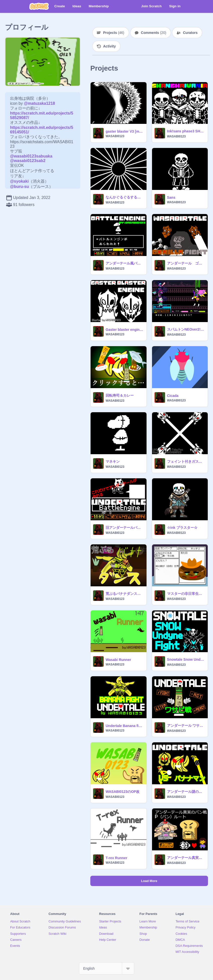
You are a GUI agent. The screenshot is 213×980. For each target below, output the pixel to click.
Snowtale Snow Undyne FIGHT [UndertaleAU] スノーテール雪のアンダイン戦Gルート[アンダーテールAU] (186, 659)
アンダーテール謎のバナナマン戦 (186, 792)
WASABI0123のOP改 (123, 792)
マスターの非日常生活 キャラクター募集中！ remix (186, 594)
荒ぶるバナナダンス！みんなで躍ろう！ (125, 594)
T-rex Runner (116, 858)
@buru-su (19, 187)
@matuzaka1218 (39, 103)
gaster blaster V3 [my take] (125, 131)
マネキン (113, 461)
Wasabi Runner (118, 660)
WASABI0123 (115, 136)
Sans (171, 197)
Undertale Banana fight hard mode (125, 726)
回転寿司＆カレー (120, 395)
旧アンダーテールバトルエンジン (125, 528)
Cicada (173, 396)
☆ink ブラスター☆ (182, 528)
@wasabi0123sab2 (28, 161)
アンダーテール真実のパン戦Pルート (186, 858)
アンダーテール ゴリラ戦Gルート (186, 263)
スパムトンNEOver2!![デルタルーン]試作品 (186, 329)
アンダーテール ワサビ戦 (186, 726)
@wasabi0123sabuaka (31, 156)
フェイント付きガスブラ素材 (186, 461)
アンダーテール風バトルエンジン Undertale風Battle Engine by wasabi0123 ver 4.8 (125, 263)
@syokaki (19, 181)
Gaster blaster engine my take (125, 330)
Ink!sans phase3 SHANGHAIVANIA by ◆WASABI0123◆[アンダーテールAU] (186, 131)
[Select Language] (107, 968)
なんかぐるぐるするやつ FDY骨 (125, 197)
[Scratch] (39, 6)
